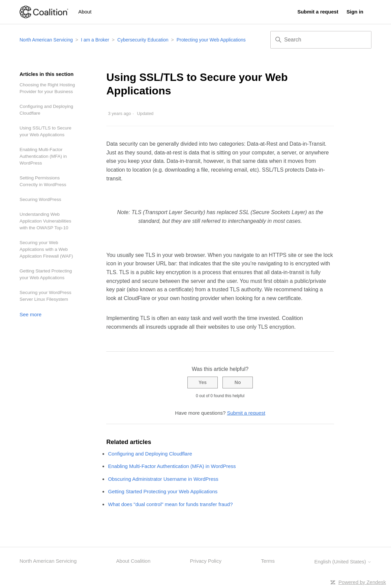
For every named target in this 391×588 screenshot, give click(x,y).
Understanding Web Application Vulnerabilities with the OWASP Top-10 (45, 221)
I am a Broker (95, 40)
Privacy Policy (206, 561)
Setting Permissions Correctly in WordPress (43, 181)
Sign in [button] (355, 12)
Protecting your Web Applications (211, 40)
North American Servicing (47, 40)
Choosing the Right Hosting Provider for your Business (47, 88)
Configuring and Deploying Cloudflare (46, 110)
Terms (268, 561)
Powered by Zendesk (362, 582)
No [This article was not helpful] (238, 382)
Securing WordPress (40, 199)
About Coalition (133, 561)
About (85, 12)
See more (31, 314)
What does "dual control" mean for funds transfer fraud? (170, 504)
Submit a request (318, 12)
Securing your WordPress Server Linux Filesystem (46, 296)
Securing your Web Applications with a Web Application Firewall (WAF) (46, 249)
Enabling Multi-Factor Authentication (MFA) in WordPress (43, 156)
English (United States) (343, 562)
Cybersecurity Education (143, 40)
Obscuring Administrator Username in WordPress (163, 479)
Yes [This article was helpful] (203, 382)
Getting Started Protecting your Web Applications (46, 274)
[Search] (321, 40)
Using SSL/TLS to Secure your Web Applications (46, 131)
